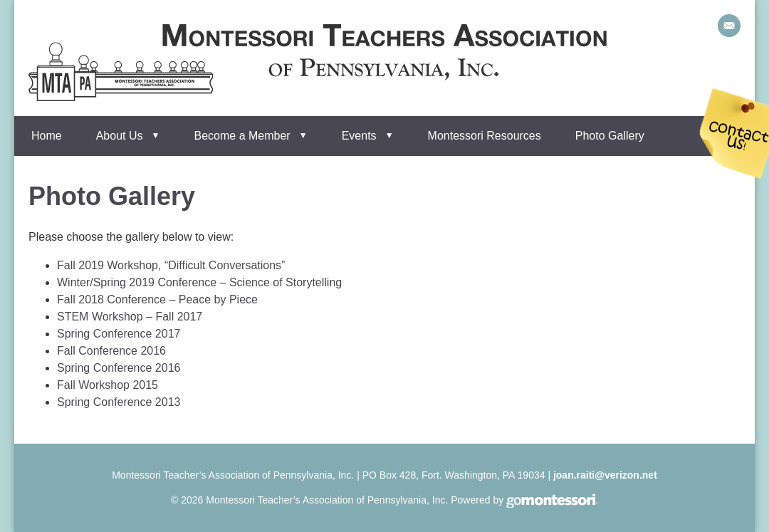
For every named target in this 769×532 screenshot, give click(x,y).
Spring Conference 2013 (119, 402)
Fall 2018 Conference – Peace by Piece (157, 299)
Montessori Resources (485, 136)
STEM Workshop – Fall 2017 (130, 317)
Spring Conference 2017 (119, 334)
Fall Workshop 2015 (108, 385)
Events (359, 136)
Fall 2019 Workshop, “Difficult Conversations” (171, 265)
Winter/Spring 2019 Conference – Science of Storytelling (199, 282)
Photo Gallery (610, 136)
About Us (120, 136)
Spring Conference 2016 (119, 368)
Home (47, 136)
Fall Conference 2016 (111, 351)
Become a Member (242, 136)
